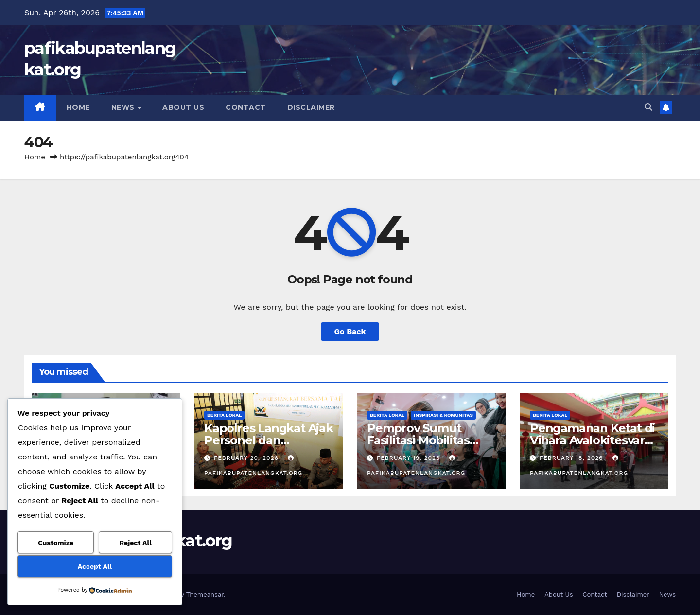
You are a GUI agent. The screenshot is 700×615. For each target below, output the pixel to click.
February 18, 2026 (573, 458)
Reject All (136, 543)
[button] (648, 107)
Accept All (95, 566)
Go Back (350, 331)
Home (78, 107)
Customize (56, 543)
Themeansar (205, 594)
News (124, 107)
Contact (246, 107)
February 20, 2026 (247, 458)
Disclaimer (311, 107)
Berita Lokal (224, 415)
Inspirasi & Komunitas (443, 415)
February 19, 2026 (410, 458)
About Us (183, 107)
